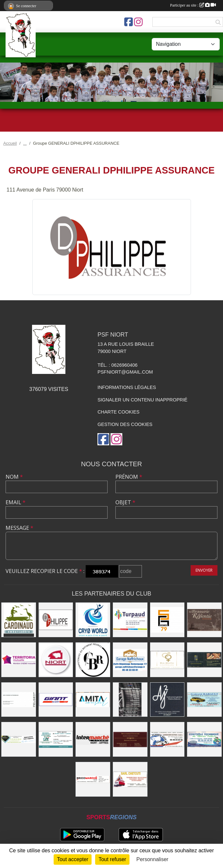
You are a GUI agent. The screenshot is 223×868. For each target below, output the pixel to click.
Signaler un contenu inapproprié (142, 400)
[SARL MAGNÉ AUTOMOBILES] (19, 700)
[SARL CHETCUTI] (130, 779)
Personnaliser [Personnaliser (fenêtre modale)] (152, 859)
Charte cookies (118, 412)
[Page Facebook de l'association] (129, 22)
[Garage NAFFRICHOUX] (130, 660)
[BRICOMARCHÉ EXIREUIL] (93, 779)
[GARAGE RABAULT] (204, 700)
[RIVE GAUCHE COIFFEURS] (167, 660)
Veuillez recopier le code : (45, 571)
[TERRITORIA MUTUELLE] (19, 660)
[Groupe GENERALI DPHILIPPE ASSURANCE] (56, 620)
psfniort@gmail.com (125, 372)
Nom (14, 477)
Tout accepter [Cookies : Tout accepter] (73, 859)
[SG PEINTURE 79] (167, 620)
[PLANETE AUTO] (167, 739)
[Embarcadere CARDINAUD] (19, 620)
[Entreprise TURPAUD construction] (130, 620)
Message (19, 528)
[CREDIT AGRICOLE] (56, 739)
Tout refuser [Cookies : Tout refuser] (112, 859)
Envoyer (204, 570)
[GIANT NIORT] (56, 700)
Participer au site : (193, 5)
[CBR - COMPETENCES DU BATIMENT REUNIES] (93, 660)
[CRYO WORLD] (93, 620)
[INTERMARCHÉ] (93, 739)
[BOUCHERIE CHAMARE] (130, 739)
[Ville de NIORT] (56, 660)
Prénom (129, 477)
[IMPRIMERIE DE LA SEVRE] (19, 739)
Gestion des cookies (125, 424)
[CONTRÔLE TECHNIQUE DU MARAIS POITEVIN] (204, 739)
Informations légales (127, 387)
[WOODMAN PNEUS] (130, 700)
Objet (125, 502)
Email (16, 502)
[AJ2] (167, 700)
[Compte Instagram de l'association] (138, 22)
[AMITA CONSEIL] (93, 700)
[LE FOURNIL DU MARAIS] (204, 660)
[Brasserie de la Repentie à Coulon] (204, 620)
